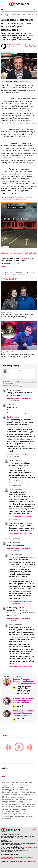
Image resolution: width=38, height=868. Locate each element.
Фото (33, 795)
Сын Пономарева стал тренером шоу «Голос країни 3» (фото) (17, 355)
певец (31, 272)
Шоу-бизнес (6, 55)
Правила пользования (7, 857)
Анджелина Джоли (10, 785)
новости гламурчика (27, 804)
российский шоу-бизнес (11, 811)
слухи (15, 814)
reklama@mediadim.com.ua (30, 847)
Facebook (23, 258)
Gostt (9, 417)
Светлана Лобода (29, 792)
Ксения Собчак (22, 790)
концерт (22, 802)
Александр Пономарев (16, 272)
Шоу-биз (5, 797)
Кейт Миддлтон (8, 790)
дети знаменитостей (24, 799)
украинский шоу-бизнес (24, 816)
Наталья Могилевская (11, 792)
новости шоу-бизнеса (16, 275)
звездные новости (9, 802)
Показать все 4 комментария (12, 539)
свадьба (26, 811)
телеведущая (7, 816)
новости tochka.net (9, 804)
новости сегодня (9, 807)
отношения (6, 809)
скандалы (6, 814)
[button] (31, 9)
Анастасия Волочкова (25, 783)
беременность (8, 799)
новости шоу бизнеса (26, 807)
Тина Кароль (7, 795)
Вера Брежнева (8, 787)
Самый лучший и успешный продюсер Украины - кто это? (23, 701)
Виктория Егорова (14, 45)
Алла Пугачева (8, 783)
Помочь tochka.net (18, 15)
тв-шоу (22, 814)
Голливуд (20, 787)
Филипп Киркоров (21, 795)
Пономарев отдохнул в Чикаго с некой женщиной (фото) (17, 315)
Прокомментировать (13, 398)
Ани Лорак (24, 785)
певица (23, 809)
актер (13, 797)
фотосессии (7, 819)
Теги (4, 776)
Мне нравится (26, 398)
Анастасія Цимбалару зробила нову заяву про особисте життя (24, 681)
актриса (21, 797)
